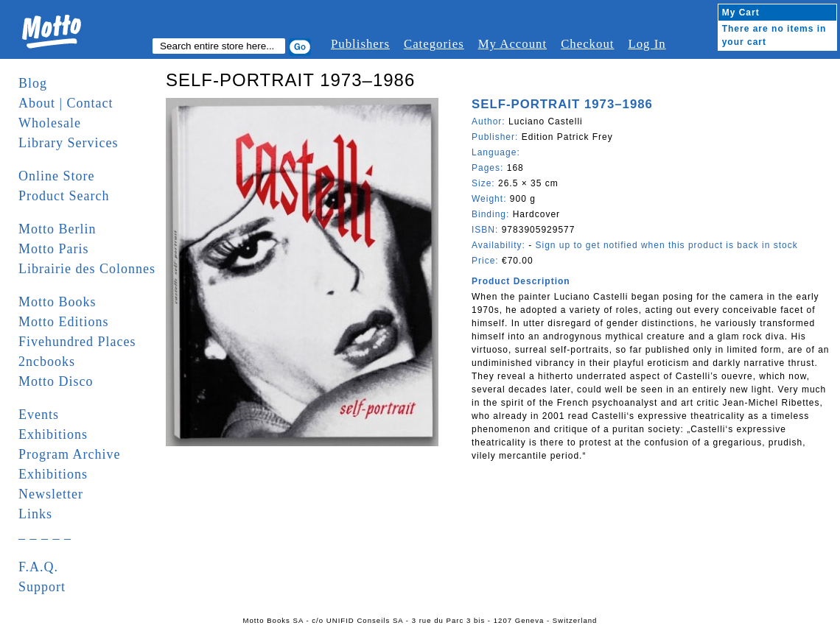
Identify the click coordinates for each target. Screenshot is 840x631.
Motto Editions (64, 322)
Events (39, 415)
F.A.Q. (38, 567)
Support (42, 587)
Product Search (64, 196)
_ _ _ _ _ (45, 534)
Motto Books (57, 302)
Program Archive (69, 454)
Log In (647, 44)
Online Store (57, 176)
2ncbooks (47, 362)
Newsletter (51, 494)
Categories (434, 44)
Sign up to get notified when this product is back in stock (666, 245)
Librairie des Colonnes (87, 269)
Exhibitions (53, 434)
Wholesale (50, 123)
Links (35, 514)
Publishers (360, 44)
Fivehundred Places (77, 342)
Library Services (68, 143)
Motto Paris (54, 249)
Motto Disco (56, 381)
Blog (33, 83)
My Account (512, 44)
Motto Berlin (57, 229)
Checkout (587, 44)
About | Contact (66, 103)
